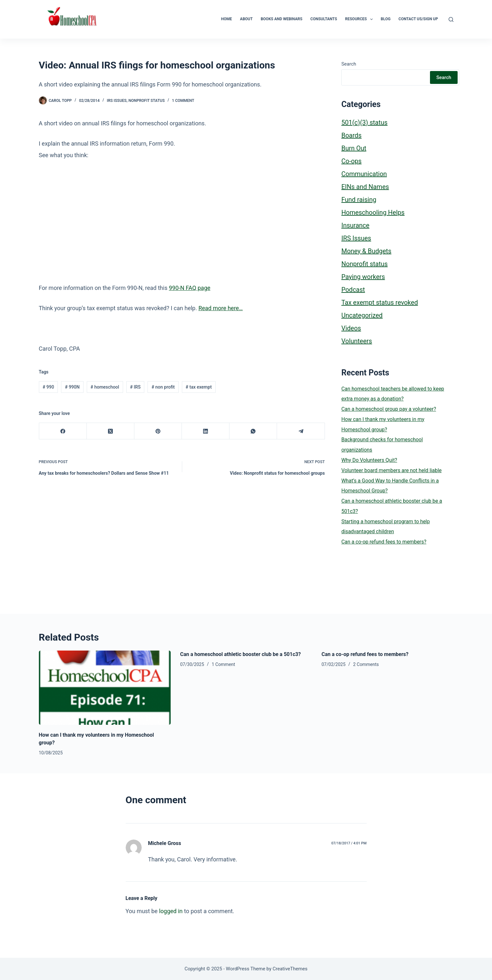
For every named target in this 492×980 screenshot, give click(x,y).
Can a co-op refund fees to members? (384, 542)
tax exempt (199, 387)
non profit (163, 387)
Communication (364, 174)
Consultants (324, 19)
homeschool (105, 387)
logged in (171, 911)
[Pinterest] (158, 431)
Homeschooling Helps (373, 212)
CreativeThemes (290, 969)
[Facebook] (63, 431)
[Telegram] (301, 431)
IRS (135, 387)
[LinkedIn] (206, 431)
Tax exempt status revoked (380, 302)
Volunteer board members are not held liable (391, 470)
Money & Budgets (366, 251)
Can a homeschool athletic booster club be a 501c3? (241, 654)
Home (227, 19)
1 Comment (183, 101)
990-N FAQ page (189, 288)
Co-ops (351, 161)
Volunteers (357, 341)
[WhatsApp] (253, 431)
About (246, 19)
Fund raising (359, 200)
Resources (360, 19)
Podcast (353, 290)
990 (48, 387)
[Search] (451, 19)
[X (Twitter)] (111, 431)
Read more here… (220, 308)
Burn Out (354, 148)
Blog (386, 19)
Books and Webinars (282, 19)
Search (349, 64)
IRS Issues (116, 101)
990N (72, 387)
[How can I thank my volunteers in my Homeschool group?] (105, 688)
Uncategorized (362, 315)
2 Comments (366, 664)
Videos (351, 328)
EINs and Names (365, 187)
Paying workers (363, 277)
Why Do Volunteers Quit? (369, 460)
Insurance (355, 225)
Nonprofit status (147, 101)
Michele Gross (165, 843)
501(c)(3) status (364, 122)
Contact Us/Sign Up (418, 19)
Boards (351, 135)
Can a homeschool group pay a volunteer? (389, 409)
